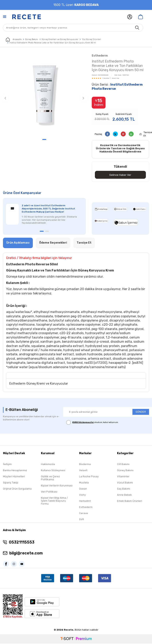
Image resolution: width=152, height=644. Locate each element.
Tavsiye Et (84, 243)
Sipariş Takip (11, 483)
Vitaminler (123, 477)
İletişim (7, 465)
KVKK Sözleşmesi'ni (83, 423)
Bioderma (85, 465)
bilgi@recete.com (26, 554)
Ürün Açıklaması (18, 243)
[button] (44, 139)
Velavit (83, 471)
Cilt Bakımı (123, 465)
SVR (82, 520)
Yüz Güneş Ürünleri (91, 39)
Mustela (84, 483)
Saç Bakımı (124, 489)
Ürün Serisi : (117, 87)
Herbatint (85, 502)
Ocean (83, 489)
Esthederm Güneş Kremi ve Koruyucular (39, 384)
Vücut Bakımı (125, 483)
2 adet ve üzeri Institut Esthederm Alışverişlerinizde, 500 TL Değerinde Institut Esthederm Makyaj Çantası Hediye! (48, 209)
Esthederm (100, 56)
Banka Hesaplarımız (15, 471)
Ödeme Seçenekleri (53, 243)
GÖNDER (141, 412)
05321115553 (22, 543)
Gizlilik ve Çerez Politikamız (50, 479)
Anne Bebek (124, 495)
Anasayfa (14, 40)
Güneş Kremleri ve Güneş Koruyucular (60, 39)
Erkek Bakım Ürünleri (130, 502)
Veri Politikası (49, 492)
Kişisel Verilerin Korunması (57, 486)
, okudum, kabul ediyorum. (92, 423)
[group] (44, 95)
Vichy (82, 495)
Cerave (84, 514)
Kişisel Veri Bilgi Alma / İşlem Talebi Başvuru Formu (54, 501)
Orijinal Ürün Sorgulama (17, 489)
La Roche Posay (89, 477)
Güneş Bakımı (32, 39)
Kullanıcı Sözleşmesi (53, 471)
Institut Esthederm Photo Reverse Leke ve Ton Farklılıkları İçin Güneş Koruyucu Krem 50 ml (53, 43)
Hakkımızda (48, 465)
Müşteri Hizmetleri (14, 477)
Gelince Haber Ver (120, 175)
